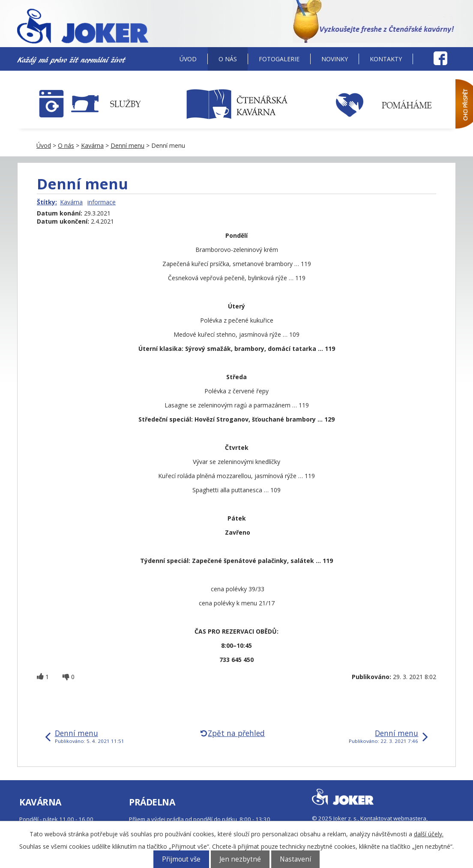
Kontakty (386, 59)
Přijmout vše (181, 859)
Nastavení (295, 859)
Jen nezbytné (240, 859)
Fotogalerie (279, 59)
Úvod (188, 59)
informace (102, 202)
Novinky (335, 59)
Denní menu (127, 145)
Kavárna (92, 145)
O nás (228, 59)
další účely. (429, 834)
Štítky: (47, 202)
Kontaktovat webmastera (393, 818)
